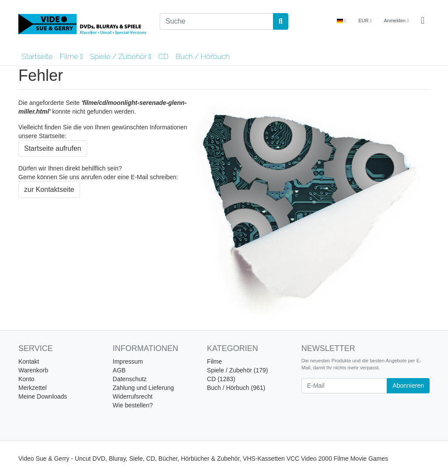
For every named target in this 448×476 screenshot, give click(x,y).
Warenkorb (33, 370)
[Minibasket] (423, 21)
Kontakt (29, 361)
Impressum (128, 361)
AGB (119, 370)
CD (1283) (221, 379)
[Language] (341, 21)
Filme (71, 56)
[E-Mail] (345, 386)
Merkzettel (33, 388)
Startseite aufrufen (53, 148)
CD (164, 56)
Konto (26, 379)
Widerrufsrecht (133, 396)
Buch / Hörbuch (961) (236, 388)
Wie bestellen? (133, 405)
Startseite (37, 56)
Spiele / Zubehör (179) (237, 370)
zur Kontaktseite (49, 189)
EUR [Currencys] (365, 21)
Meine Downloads (43, 396)
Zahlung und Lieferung (143, 388)
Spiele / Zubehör (120, 56)
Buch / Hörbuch (203, 56)
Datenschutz (130, 379)
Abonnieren (408, 386)
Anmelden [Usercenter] (396, 21)
